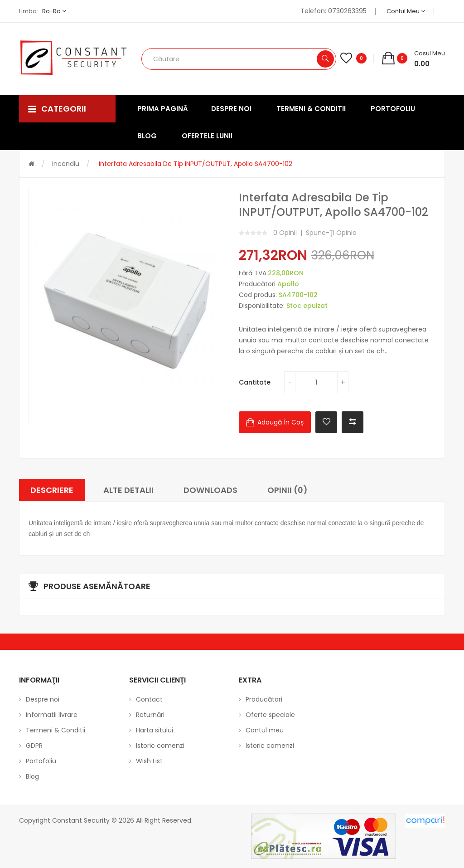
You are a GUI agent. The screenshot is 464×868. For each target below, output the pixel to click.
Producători (264, 699)
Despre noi (43, 699)
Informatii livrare (52, 715)
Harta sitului (155, 730)
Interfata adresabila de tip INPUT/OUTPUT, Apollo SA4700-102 (195, 164)
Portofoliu (41, 761)
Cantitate (255, 382)
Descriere (52, 490)
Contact (149, 699)
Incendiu (66, 164)
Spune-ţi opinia (331, 233)
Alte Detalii (128, 490)
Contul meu (406, 11)
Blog (32, 776)
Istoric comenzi (160, 746)
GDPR (34, 746)
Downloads (210, 490)
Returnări (150, 715)
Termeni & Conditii (56, 730)
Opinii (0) (288, 490)
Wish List (149, 761)
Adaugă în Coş (280, 422)
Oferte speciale (270, 715)
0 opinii (285, 233)
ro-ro (54, 11)
